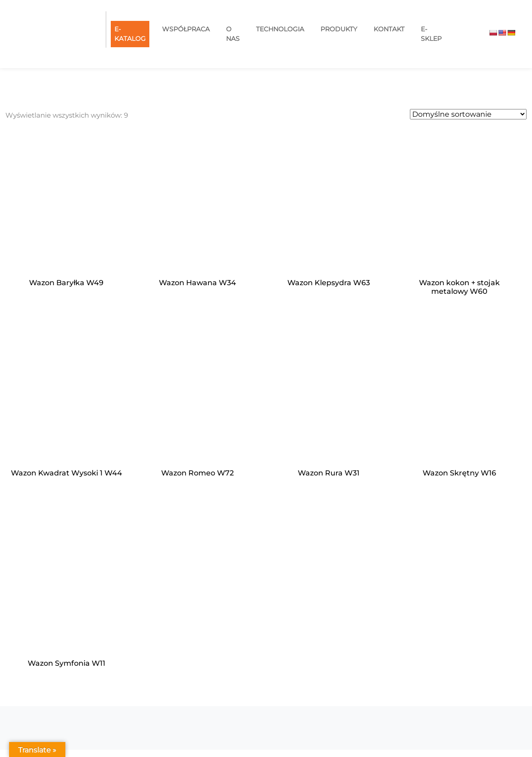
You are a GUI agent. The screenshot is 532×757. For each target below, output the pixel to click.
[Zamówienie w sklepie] (468, 114)
